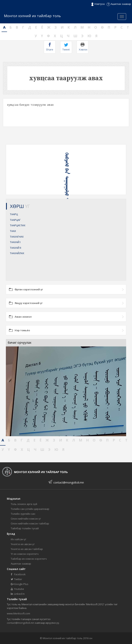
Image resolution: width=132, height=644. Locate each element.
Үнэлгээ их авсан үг (23, 544)
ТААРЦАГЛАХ (18, 225)
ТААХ (13, 231)
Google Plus (20, 584)
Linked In (18, 594)
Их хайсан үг (18, 539)
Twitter (16, 579)
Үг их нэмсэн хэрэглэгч (25, 554)
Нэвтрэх (98, 4)
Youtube (17, 589)
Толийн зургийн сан (23, 514)
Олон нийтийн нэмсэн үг (26, 519)
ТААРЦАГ (15, 220)
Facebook (18, 574)
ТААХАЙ (15, 242)
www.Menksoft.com (18, 613)
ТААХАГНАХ (17, 237)
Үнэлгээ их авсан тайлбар (27, 549)
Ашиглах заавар (119, 4)
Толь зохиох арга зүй (24, 504)
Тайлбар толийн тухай (25, 528)
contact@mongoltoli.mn (69, 482)
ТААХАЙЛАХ (17, 253)
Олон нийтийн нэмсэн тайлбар (30, 523)
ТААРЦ (14, 214)
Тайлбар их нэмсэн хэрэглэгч (29, 559)
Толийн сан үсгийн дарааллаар (30, 509)
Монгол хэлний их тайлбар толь (32, 16)
